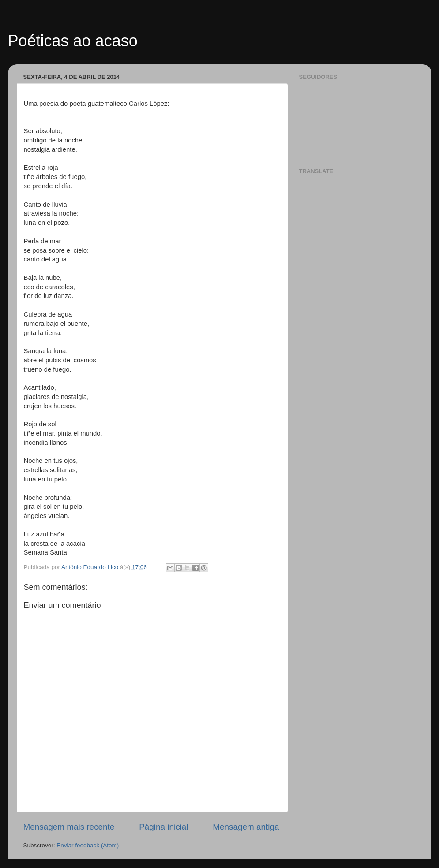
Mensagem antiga (246, 827)
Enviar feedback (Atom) (88, 845)
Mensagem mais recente (69, 827)
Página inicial (163, 827)
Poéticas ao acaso (73, 41)
